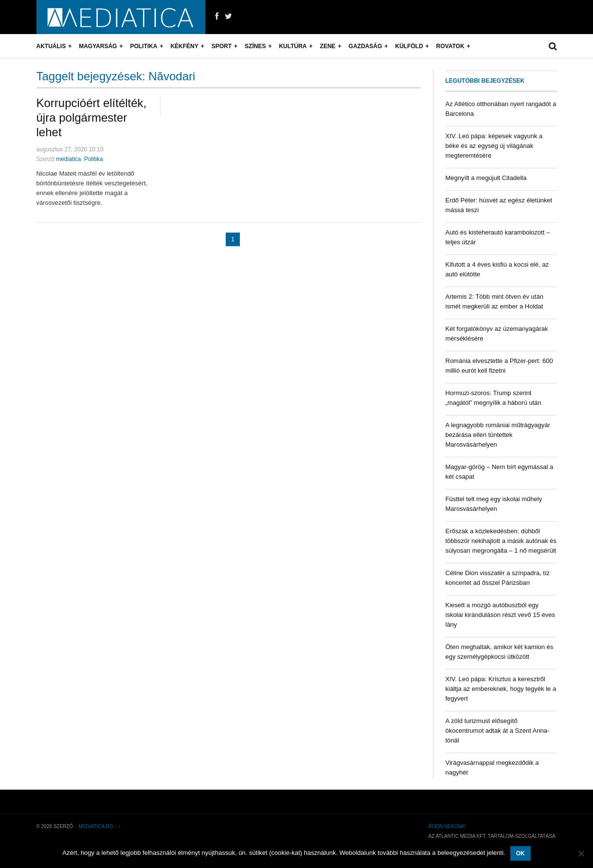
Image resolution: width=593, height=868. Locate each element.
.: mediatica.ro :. (96, 826)
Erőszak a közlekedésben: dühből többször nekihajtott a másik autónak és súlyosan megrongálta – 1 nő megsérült (501, 541)
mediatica (68, 159)
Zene (328, 46)
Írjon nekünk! (447, 826)
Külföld (409, 46)
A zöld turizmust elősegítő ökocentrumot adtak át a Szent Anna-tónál (498, 731)
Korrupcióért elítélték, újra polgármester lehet (92, 118)
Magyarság (98, 46)
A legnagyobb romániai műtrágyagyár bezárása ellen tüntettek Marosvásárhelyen (498, 435)
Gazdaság (366, 46)
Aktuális (51, 46)
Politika (144, 46)
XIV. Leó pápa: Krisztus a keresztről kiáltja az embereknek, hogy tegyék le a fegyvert (501, 689)
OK (521, 853)
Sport (222, 46)
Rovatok (450, 46)
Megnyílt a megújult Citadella (486, 178)
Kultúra (293, 46)
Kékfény (184, 46)
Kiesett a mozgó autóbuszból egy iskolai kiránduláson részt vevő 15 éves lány (500, 615)
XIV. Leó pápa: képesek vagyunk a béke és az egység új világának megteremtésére (494, 146)
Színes (255, 46)
